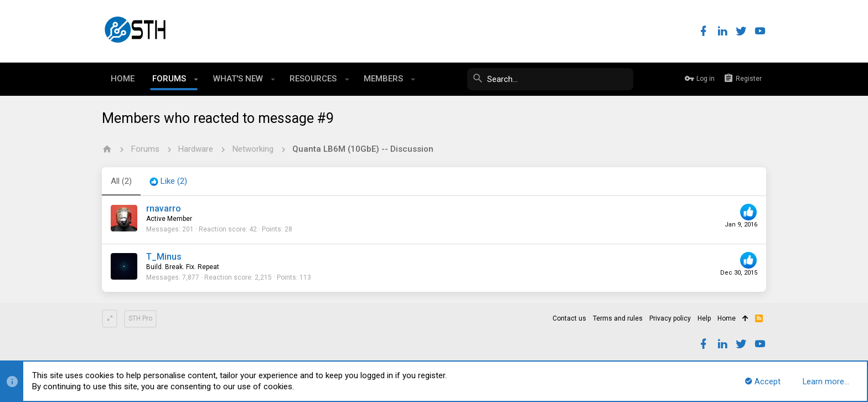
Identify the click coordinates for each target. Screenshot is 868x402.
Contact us (569, 318)
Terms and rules (618, 318)
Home (727, 318)
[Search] (550, 79)
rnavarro (164, 208)
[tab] (168, 182)
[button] (196, 79)
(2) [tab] (121, 181)
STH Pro (140, 318)
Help (704, 318)
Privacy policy (670, 318)
